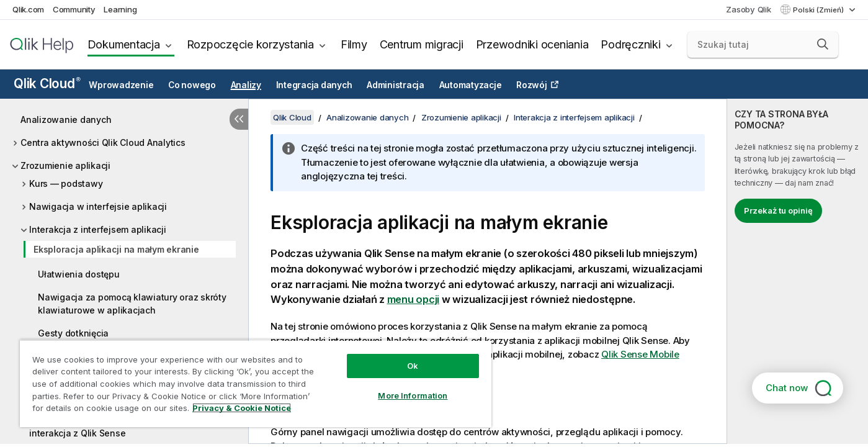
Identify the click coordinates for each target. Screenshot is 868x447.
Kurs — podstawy (66, 183)
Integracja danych (314, 85)
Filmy (354, 44)
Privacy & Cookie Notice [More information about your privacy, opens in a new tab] (242, 408)
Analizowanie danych (66, 120)
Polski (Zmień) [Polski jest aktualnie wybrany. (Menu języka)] (819, 10)
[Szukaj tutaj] (763, 45)
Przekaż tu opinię (778, 210)
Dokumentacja (124, 44)
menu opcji (414, 299)
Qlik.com (28, 9)
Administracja (396, 85)
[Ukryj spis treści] (239, 119)
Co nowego (192, 85)
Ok (413, 366)
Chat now (787, 388)
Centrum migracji (422, 44)
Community (74, 9)
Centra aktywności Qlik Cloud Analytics (103, 142)
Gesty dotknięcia (73, 333)
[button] (823, 44)
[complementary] (798, 271)
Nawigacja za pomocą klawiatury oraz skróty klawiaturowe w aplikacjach (132, 304)
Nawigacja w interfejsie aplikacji (98, 206)
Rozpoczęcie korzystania (250, 44)
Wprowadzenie (121, 85)
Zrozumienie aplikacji (65, 165)
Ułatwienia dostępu (79, 274)
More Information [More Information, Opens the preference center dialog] (413, 395)
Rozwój (532, 85)
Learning (120, 9)
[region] (256, 383)
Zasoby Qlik (748, 9)
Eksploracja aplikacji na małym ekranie (116, 249)
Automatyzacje (471, 85)
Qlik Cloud (47, 84)
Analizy (246, 85)
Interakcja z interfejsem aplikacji (98, 229)
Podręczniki (630, 44)
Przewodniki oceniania (532, 44)
